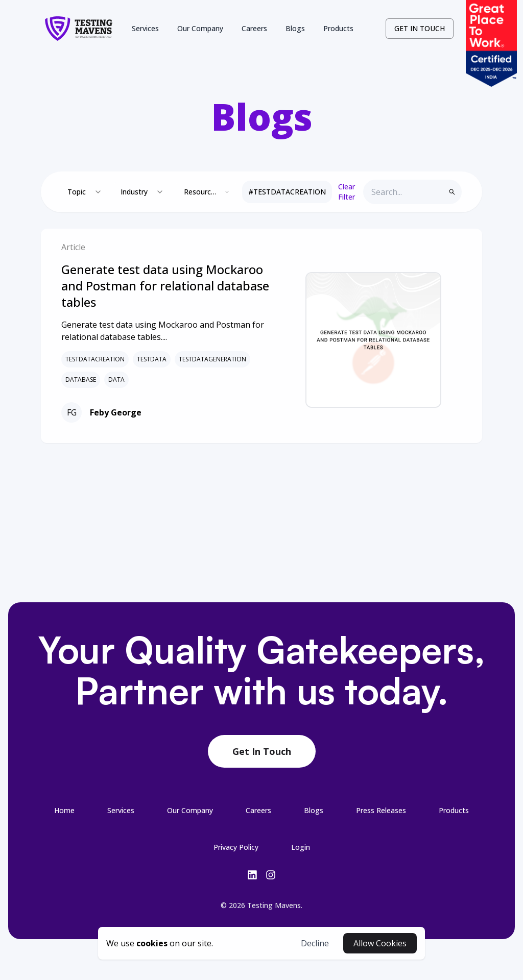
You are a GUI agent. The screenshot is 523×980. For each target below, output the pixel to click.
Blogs (295, 28)
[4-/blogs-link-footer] (314, 810)
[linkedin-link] (252, 875)
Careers (254, 28)
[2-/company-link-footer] (190, 810)
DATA (116, 380)
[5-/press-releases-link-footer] (381, 810)
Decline (315, 943)
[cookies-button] (160, 943)
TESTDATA (152, 359)
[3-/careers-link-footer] (258, 810)
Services (145, 28)
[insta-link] (271, 875)
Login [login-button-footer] (301, 847)
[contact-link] (420, 29)
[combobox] (85, 192)
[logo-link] (79, 29)
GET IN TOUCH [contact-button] (420, 28)
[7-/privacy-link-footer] (236, 847)
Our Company (200, 28)
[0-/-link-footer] (64, 810)
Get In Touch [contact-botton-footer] (262, 751)
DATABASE (81, 380)
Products (338, 28)
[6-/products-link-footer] (454, 810)
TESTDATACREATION (95, 359)
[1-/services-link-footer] (121, 810)
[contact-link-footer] (262, 752)
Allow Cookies (380, 943)
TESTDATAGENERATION (212, 359)
